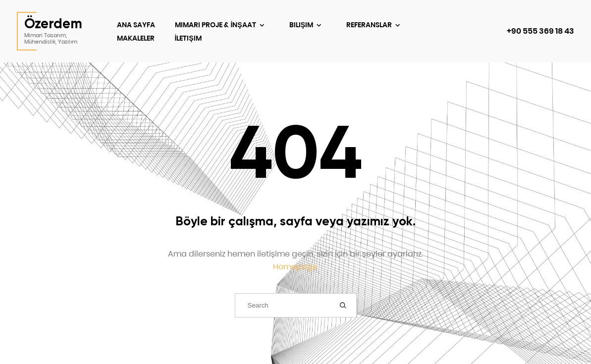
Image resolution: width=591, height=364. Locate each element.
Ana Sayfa (136, 25)
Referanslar (370, 25)
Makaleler (136, 38)
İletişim (188, 38)
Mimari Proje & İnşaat (216, 25)
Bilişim (302, 25)
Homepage (295, 267)
